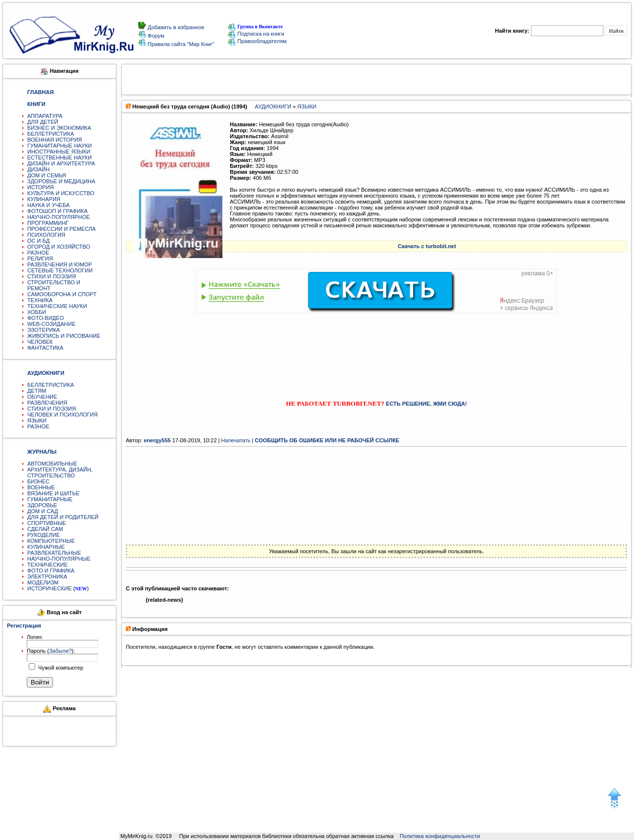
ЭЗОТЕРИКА (44, 330)
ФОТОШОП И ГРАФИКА (57, 211)
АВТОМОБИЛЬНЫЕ (52, 464)
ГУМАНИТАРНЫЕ (50, 499)
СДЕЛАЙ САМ (45, 529)
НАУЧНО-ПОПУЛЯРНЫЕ (59, 559)
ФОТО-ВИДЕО (46, 318)
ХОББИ (37, 312)
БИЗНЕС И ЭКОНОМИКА (59, 128)
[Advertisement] (376, 348)
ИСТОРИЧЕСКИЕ (50, 588)
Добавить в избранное (175, 27)
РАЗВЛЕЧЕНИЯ (47, 403)
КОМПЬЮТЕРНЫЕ (51, 541)
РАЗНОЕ (38, 253)
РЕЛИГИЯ (40, 259)
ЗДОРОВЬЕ (42, 505)
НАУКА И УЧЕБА (49, 205)
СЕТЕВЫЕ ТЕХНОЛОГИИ (60, 270)
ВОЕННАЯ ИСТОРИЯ (55, 140)
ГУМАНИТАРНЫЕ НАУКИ (60, 146)
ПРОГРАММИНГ (48, 223)
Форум (155, 36)
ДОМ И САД (43, 511)
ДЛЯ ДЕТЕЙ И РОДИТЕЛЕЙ (63, 517)
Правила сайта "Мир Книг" (180, 44)
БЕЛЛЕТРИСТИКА (51, 134)
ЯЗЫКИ (37, 420)
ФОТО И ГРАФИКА (51, 571)
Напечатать (236, 440)
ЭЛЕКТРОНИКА (47, 577)
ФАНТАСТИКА (45, 348)
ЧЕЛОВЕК (40, 342)
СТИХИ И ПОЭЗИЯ (52, 276)
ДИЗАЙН (38, 169)
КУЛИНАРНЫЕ (46, 547)
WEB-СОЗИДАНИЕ (52, 324)
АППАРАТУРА (45, 116)
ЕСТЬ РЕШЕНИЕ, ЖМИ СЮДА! (426, 404)
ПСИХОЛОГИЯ (46, 235)
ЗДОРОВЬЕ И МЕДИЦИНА (61, 181)
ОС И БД (38, 241)
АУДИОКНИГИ (273, 106)
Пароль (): (51, 651)
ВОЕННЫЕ (41, 487)
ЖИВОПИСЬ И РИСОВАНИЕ (64, 336)
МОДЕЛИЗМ (43, 582)
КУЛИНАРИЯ (44, 199)
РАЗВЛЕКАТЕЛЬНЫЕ (54, 553)
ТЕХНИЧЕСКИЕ (48, 565)
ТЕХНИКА (40, 300)
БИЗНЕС (38, 481)
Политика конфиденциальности (440, 836)
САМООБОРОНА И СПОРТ (62, 294)
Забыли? (60, 651)
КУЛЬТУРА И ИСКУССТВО (61, 193)
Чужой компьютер (60, 668)
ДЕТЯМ (37, 391)
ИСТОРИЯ (40, 187)
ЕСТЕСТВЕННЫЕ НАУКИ (59, 157)
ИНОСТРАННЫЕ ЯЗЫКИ (59, 152)
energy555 (157, 440)
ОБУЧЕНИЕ (42, 397)
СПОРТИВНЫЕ (47, 523)
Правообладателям (257, 41)
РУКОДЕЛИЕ (44, 535)
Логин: (35, 637)
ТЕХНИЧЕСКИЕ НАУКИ (57, 306)
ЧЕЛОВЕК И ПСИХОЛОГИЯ (62, 415)
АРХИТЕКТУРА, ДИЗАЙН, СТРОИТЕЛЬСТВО (60, 472)
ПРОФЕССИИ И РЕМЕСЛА (61, 229)
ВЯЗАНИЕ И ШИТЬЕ (53, 493)
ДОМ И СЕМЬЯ (47, 175)
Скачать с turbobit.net (427, 246)
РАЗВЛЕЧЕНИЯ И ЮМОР (60, 264)
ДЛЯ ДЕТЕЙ (43, 122)
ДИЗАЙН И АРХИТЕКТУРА (61, 163)
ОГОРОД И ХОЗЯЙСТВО (59, 247)
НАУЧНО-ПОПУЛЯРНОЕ (59, 217)
